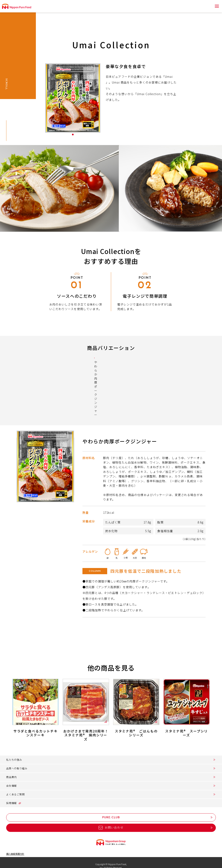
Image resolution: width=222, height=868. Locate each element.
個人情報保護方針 (15, 847)
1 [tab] (73, 135)
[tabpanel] (73, 98)
